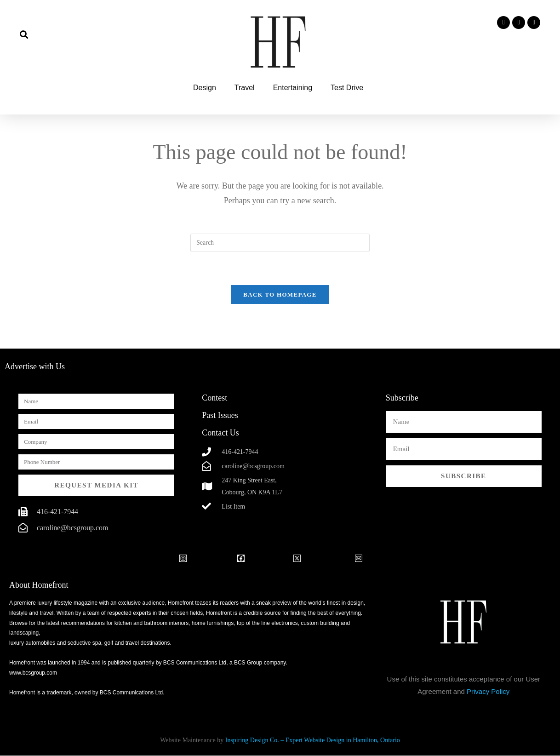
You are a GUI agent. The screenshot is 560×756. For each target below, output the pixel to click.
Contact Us (220, 433)
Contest (214, 398)
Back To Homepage (280, 295)
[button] (24, 34)
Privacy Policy (488, 692)
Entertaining (293, 88)
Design (205, 88)
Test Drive (347, 88)
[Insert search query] (280, 243)
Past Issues (220, 416)
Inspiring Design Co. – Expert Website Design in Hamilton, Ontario (313, 741)
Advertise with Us (35, 367)
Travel (245, 88)
